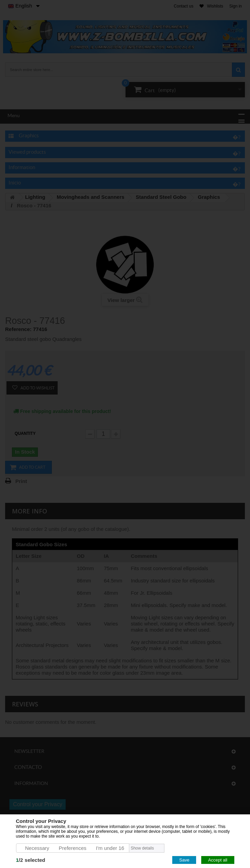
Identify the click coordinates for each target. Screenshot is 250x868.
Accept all (218, 860)
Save (184, 860)
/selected (31, 860)
